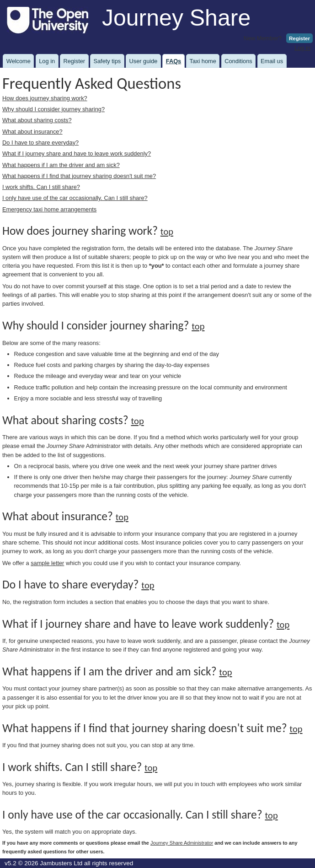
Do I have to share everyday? (40, 143)
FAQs (174, 61)
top (167, 232)
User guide (144, 61)
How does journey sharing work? (45, 98)
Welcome (19, 61)
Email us (272, 61)
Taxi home (203, 61)
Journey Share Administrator (182, 843)
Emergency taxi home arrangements (49, 209)
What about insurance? (32, 132)
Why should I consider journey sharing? (53, 109)
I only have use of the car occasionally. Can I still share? (75, 198)
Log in (302, 48)
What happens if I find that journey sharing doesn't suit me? (79, 176)
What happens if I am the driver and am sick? (61, 165)
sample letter (47, 563)
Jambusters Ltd (61, 863)
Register (299, 38)
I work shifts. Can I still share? (41, 187)
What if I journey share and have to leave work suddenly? (77, 154)
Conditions (238, 61)
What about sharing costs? (37, 120)
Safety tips (107, 61)
